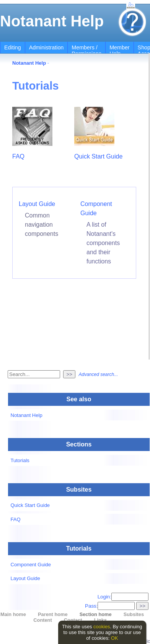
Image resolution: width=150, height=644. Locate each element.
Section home (96, 614)
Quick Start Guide (98, 156)
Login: (123, 597)
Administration (46, 47)
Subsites (134, 614)
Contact (73, 620)
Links (100, 620)
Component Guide (31, 565)
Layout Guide (37, 204)
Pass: (110, 606)
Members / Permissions (86, 51)
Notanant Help (52, 21)
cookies (102, 627)
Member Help (119, 51)
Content (42, 620)
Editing (13, 47)
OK (115, 638)
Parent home (53, 614)
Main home (13, 614)
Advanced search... (98, 374)
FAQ (18, 156)
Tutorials (20, 460)
